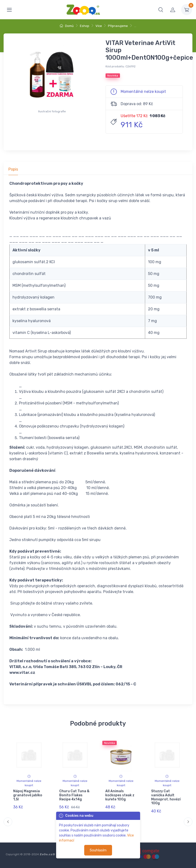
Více (99, 26)
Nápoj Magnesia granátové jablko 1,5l (28, 795)
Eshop (85, 26)
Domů (67, 26)
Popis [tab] (13, 169)
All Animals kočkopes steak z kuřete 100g (120, 795)
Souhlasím (98, 850)
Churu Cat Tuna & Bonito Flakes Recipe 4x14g (74, 795)
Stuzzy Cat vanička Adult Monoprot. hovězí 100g (166, 797)
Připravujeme (118, 26)
